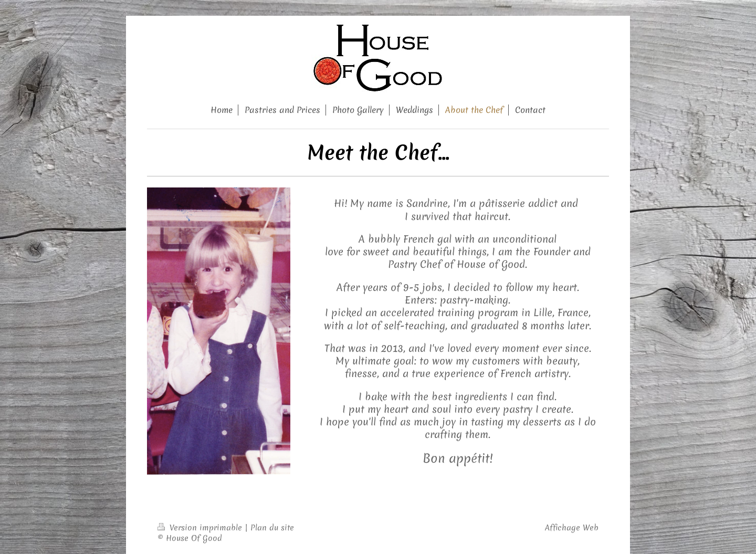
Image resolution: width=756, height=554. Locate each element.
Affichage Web (572, 528)
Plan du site (272, 528)
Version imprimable (201, 528)
